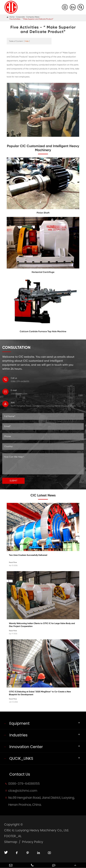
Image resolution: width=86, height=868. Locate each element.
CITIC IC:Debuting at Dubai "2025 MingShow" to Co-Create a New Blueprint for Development (40, 693)
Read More (13, 562)
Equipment (19, 723)
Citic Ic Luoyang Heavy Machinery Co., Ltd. (37, 830)
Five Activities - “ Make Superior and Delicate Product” (31, 19)
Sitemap (11, 842)
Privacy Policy (33, 842)
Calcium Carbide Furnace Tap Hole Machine (43, 331)
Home (12, 17)
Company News (33, 17)
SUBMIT (13, 481)
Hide (27, 41)
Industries (18, 735)
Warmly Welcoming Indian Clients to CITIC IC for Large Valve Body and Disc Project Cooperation (42, 625)
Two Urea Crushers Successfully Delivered (28, 555)
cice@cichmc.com (44, 392)
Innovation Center (26, 747)
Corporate (20, 17)
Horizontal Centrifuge (43, 272)
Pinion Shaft (43, 213)
